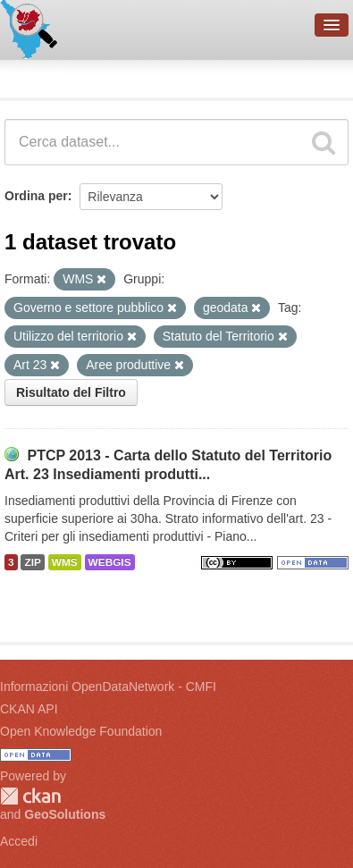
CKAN (30, 796)
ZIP (32, 562)
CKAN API (29, 709)
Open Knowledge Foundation (81, 731)
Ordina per (36, 196)
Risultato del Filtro (71, 392)
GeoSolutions (65, 814)
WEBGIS (110, 562)
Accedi (19, 841)
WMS (65, 562)
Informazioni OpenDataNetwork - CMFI (108, 687)
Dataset (32, 76)
